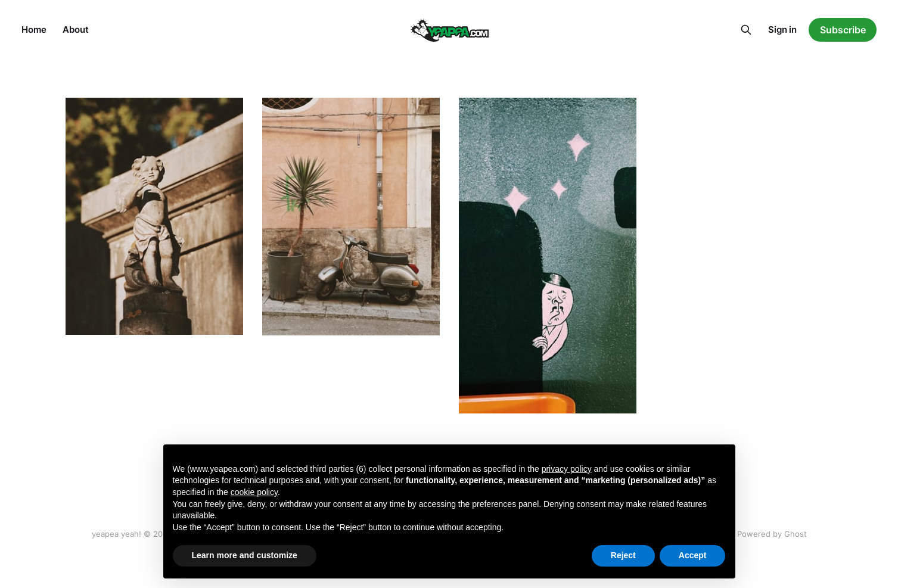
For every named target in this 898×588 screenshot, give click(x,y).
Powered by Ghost (772, 534)
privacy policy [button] (567, 469)
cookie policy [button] (254, 492)
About (75, 29)
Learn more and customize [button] (245, 555)
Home (34, 29)
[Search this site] (746, 30)
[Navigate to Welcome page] (548, 256)
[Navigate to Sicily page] (351, 217)
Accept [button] (693, 555)
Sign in (782, 29)
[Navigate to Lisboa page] (154, 216)
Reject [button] (623, 555)
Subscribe (843, 30)
